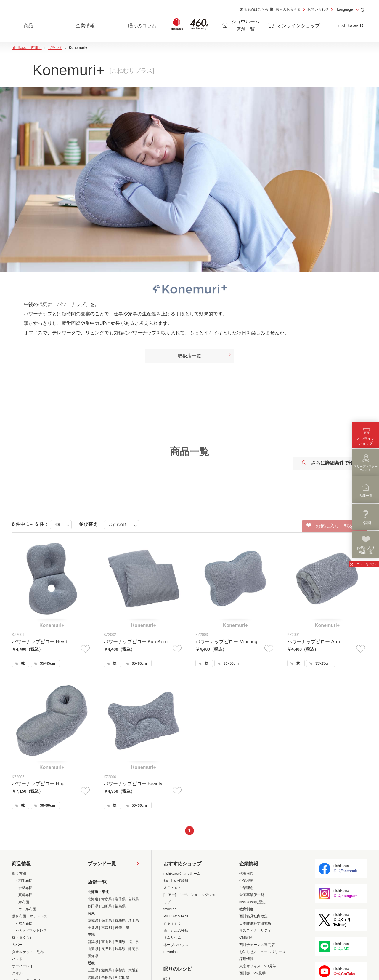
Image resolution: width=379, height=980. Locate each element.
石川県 (120, 942)
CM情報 (246, 938)
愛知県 (93, 956)
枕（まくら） (23, 938)
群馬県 (120, 920)
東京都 (107, 928)
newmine (171, 952)
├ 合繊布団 (24, 888)
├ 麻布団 (22, 902)
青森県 (107, 899)
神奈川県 (122, 928)
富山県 (107, 942)
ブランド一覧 (102, 864)
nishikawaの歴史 (252, 902)
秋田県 (93, 906)
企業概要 (246, 881)
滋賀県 (107, 970)
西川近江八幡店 (176, 930)
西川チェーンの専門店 (257, 945)
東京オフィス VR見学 (258, 966)
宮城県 (134, 899)
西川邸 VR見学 (252, 973)
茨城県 (93, 920)
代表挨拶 (246, 874)
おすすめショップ (182, 864)
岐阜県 (120, 949)
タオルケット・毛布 (28, 952)
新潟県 (93, 942)
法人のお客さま (288, 9)
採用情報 (246, 959)
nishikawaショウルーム (182, 874)
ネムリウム (172, 938)
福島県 (120, 906)
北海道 (93, 899)
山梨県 (93, 949)
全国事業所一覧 (252, 895)
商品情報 (21, 864)
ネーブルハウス (176, 945)
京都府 (120, 970)
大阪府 (134, 970)
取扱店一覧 (205, 356)
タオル (17, 973)
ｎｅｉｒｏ (172, 923)
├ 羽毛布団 (24, 881)
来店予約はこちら (256, 9)
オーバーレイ (23, 966)
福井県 (134, 942)
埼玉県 (134, 920)
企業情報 (249, 864)
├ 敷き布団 (24, 923)
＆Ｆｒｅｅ (172, 888)
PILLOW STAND (176, 916)
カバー (17, 945)
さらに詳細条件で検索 (330, 463)
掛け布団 (19, 874)
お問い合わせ (318, 9)
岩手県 (120, 899)
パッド (17, 959)
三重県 (93, 970)
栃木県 (107, 920)
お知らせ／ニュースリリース (262, 952)
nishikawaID (351, 26)
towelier (170, 909)
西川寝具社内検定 (253, 916)
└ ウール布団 (25, 909)
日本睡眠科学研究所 (255, 923)
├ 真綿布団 (24, 895)
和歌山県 (122, 977)
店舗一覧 (97, 882)
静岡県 (134, 949)
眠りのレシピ (178, 969)
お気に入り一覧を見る (335, 526)
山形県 (107, 906)
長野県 (107, 949)
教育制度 (246, 909)
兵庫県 (93, 977)
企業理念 (246, 888)
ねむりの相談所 (176, 881)
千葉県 (93, 928)
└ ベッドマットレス (31, 930)
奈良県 (107, 977)
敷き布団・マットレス (30, 916)
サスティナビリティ (255, 930)
